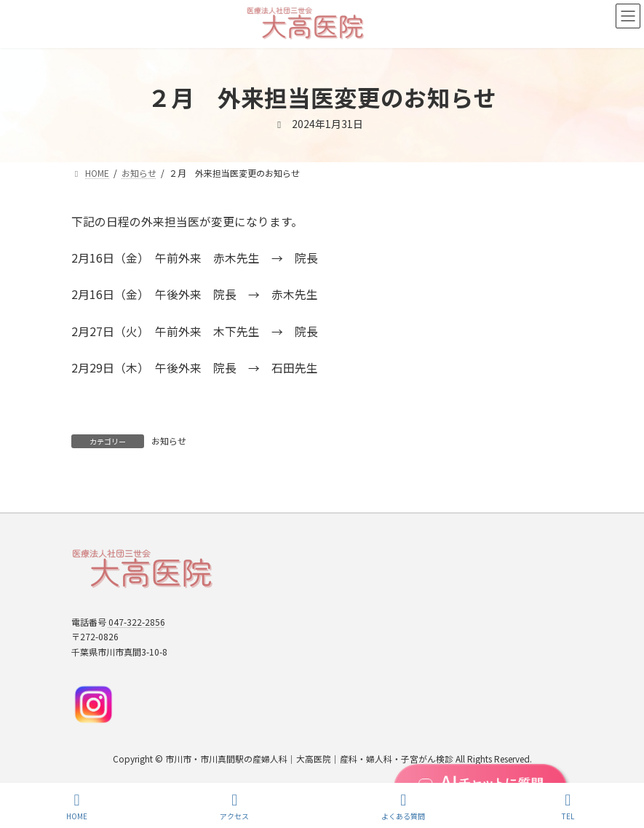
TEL (568, 807)
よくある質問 (403, 807)
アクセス (234, 807)
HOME (77, 807)
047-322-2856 (137, 621)
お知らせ (169, 441)
